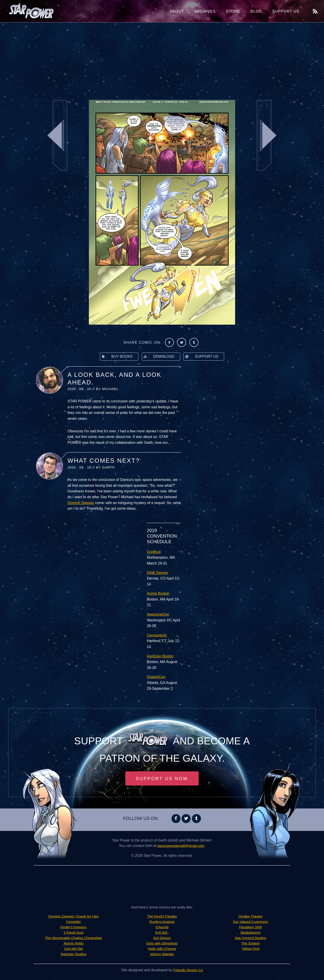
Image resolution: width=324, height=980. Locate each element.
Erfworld (162, 927)
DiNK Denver (157, 573)
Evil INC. (162, 933)
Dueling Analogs (162, 922)
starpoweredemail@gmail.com (181, 846)
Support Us (286, 11)
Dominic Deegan (81, 503)
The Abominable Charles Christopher (73, 938)
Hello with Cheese (162, 949)
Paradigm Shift (251, 927)
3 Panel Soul (73, 933)
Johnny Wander (162, 954)
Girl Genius (162, 938)
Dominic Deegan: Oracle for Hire (73, 916)
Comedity (74, 922)
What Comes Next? (104, 461)
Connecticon (157, 635)
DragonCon (156, 677)
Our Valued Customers (251, 922)
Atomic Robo (74, 943)
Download (158, 357)
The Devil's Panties (162, 916)
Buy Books (116, 357)
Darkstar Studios (74, 954)
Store (233, 11)
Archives (205, 11)
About (177, 11)
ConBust (154, 552)
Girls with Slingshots (162, 943)
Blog (256, 11)
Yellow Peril (250, 949)
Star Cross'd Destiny (251, 938)
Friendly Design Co (188, 970)
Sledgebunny (251, 933)
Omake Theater (251, 916)
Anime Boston (158, 593)
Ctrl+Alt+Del (74, 949)
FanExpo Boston (160, 656)
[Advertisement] (162, 58)
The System (251, 943)
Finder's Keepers (73, 927)
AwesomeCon (158, 614)
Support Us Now (162, 779)
